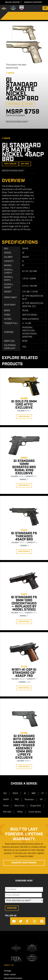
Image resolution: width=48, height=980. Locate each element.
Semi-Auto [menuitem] (19, 806)
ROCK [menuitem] (15, 793)
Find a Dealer (14, 104)
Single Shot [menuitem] (36, 806)
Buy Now (29, 104)
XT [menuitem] (43, 793)
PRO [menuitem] (17, 800)
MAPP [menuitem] (6, 800)
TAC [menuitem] (5, 793)
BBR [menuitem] (34, 793)
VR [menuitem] (41, 800)
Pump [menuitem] (6, 806)
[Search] (9, 17)
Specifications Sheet (17, 122)
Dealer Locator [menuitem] (10, 975)
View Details (24, 417)
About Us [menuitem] (9, 965)
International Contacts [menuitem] (13, 978)
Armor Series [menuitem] (35, 812)
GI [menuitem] (25, 793)
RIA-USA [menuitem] (7, 812)
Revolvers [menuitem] (29, 800)
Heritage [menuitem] (7, 971)
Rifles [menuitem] (20, 812)
